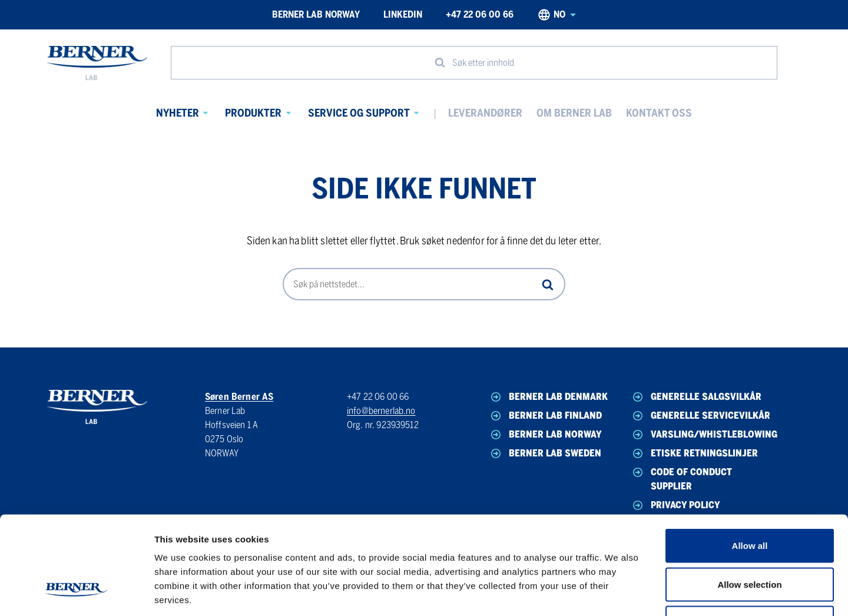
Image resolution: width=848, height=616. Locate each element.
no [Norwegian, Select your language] (556, 15)
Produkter (253, 113)
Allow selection (749, 500)
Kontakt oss (659, 113)
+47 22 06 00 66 (480, 14)
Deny (750, 539)
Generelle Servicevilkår (700, 416)
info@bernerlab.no (381, 411)
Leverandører (485, 113)
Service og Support (359, 113)
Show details (618, 593)
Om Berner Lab (574, 113)
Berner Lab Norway (316, 14)
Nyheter (178, 113)
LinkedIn (403, 14)
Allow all (750, 461)
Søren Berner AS (239, 397)
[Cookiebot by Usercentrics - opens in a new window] (76, 593)
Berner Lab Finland (545, 416)
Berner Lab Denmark (548, 397)
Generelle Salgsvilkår (696, 397)
